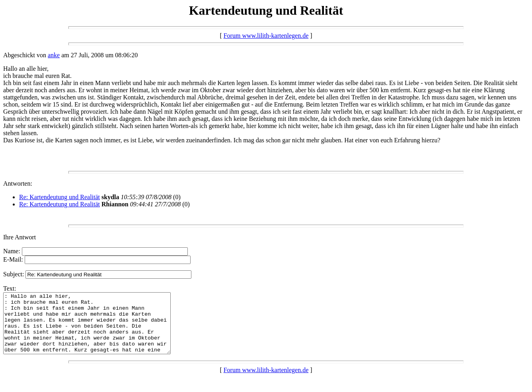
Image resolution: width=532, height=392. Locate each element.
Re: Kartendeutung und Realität (59, 197)
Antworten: (18, 183)
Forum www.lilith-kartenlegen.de (266, 36)
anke (54, 55)
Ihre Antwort (19, 237)
